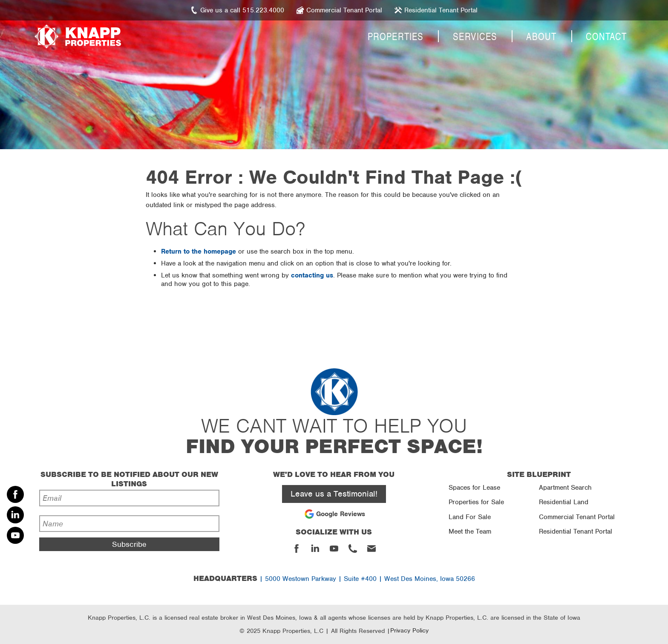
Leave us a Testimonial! (334, 494)
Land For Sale (470, 517)
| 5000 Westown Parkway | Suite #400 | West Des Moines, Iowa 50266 (334, 579)
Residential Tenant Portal (576, 531)
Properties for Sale (476, 502)
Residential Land (564, 502)
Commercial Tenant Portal (577, 517)
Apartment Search (565, 488)
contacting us (312, 275)
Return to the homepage (199, 251)
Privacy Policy (409, 630)
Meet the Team (470, 531)
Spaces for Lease (474, 488)
